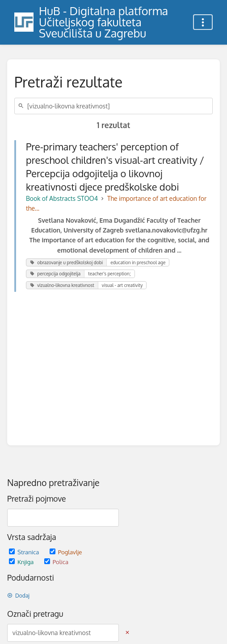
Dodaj (18, 596)
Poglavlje (66, 552)
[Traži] (22, 106)
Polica (56, 562)
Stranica (25, 552)
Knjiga (22, 562)
